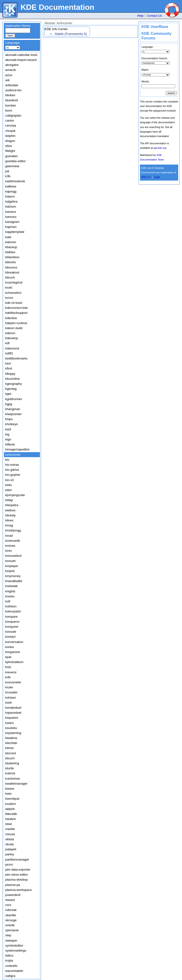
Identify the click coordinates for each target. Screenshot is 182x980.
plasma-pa (13, 885)
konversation (14, 642)
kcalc (9, 287)
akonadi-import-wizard (21, 60)
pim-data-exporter (18, 870)
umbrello (11, 966)
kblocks (10, 262)
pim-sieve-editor (17, 875)
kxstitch (10, 804)
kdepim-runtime (16, 323)
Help (140, 16)
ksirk (8, 703)
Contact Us (154, 16)
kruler (9, 687)
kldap (9, 500)
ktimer (10, 748)
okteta (10, 839)
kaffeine (11, 186)
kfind (9, 368)
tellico (9, 956)
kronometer (13, 682)
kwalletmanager (16, 784)
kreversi (11, 672)
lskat (8, 824)
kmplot (10, 571)
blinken (10, 95)
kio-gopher (13, 475)
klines (9, 520)
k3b (8, 176)
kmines (10, 546)
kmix (8, 551)
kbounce (11, 267)
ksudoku (11, 728)
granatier (12, 156)
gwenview (12, 166)
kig (7, 434)
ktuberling (12, 763)
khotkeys (12, 424)
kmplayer (12, 566)
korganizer (13, 652)
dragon (10, 141)
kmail (9, 536)
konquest (12, 627)
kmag (9, 525)
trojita (9, 961)
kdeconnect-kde (16, 308)
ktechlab (11, 743)
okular (10, 844)
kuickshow (13, 779)
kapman (11, 227)
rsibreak (11, 910)
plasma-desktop (16, 880)
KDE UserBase (155, 27)
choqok (10, 131)
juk (7, 171)
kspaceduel (13, 713)
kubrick (10, 773)
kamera (10, 212)
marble (10, 829)
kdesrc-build (14, 328)
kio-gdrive (12, 470)
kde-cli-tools (14, 303)
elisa (8, 146)
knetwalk (11, 586)
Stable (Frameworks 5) (71, 34)
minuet (10, 834)
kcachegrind (14, 282)
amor (9, 75)
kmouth (10, 561)
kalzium (11, 206)
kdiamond (12, 348)
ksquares (12, 718)
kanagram (12, 222)
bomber (11, 105)
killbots (10, 444)
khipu (9, 419)
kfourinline (13, 379)
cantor (10, 120)
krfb (8, 677)
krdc (8, 667)
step (8, 935)
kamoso (11, 217)
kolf (8, 601)
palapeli (11, 849)
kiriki (8, 485)
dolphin (10, 136)
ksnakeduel (13, 708)
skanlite (11, 915)
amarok (10, 70)
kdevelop (12, 338)
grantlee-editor (16, 161)
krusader (11, 692)
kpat (8, 657)
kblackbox (12, 257)
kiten (9, 490)
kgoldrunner (14, 399)
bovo (9, 110)
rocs (8, 905)
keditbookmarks (16, 358)
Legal (157, 177)
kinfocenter (13, 455)
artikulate (12, 85)
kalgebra (11, 201)
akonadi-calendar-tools (21, 55)
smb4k (10, 925)
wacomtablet (14, 971)
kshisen (11, 698)
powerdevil (13, 895)
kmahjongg (13, 530)
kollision (11, 606)
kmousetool (13, 556)
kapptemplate (15, 232)
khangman (13, 409)
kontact (10, 637)
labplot (10, 809)
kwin (8, 794)
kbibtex (10, 252)
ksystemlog (13, 733)
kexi (8, 363)
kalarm (10, 196)
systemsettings (16, 951)
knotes (10, 596)
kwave (10, 789)
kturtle (10, 768)
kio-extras (12, 465)
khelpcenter (13, 414)
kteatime (11, 738)
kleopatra (12, 505)
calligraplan (13, 115)
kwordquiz (12, 799)
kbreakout (12, 272)
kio (7, 460)
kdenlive (11, 318)
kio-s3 (10, 480)
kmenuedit (13, 541)
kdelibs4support (16, 313)
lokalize (10, 819)
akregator (12, 65)
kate (8, 237)
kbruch (10, 277)
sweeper (11, 940)
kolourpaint (13, 611)
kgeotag (11, 389)
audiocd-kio (13, 90)
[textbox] (18, 30)
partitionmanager (17, 860)
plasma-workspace (18, 890)
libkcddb (11, 814)
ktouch (10, 758)
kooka (10, 647)
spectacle (12, 930)
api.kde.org (160, 148)
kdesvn (10, 333)
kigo (8, 439)
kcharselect (13, 293)
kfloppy (10, 374)
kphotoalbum (14, 662)
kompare (11, 617)
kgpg (9, 404)
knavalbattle (14, 581)
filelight (10, 151)
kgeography (14, 384)
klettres (10, 510)
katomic (11, 242)
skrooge (11, 920)
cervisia (11, 126)
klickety (10, 515)
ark (8, 80)
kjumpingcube (15, 495)
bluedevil (12, 100)
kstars (10, 723)
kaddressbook (15, 181)
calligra (10, 976)
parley (10, 854)
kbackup (11, 247)
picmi (9, 865)
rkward (10, 900)
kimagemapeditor (17, 449)
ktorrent (11, 753)
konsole (11, 632)
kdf (7, 343)
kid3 (8, 429)
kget (8, 394)
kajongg (11, 191)
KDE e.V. (146, 177)
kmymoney (13, 576)
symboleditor (14, 945)
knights (10, 591)
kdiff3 (9, 353)
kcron (9, 298)
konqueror (12, 622)
